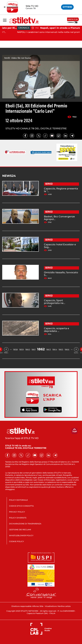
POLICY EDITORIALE (18, 500)
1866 (67, 350)
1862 (41, 349)
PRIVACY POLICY (17, 512)
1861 (34, 350)
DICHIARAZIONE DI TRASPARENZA (25, 524)
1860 (28, 350)
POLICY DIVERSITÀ (18, 518)
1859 (21, 350)
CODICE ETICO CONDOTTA (21, 506)
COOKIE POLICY (16, 541)
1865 (61, 350)
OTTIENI (67, 7)
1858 (15, 350)
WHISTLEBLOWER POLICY (21, 535)
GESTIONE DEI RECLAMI (20, 530)
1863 (49, 350)
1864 (55, 350)
